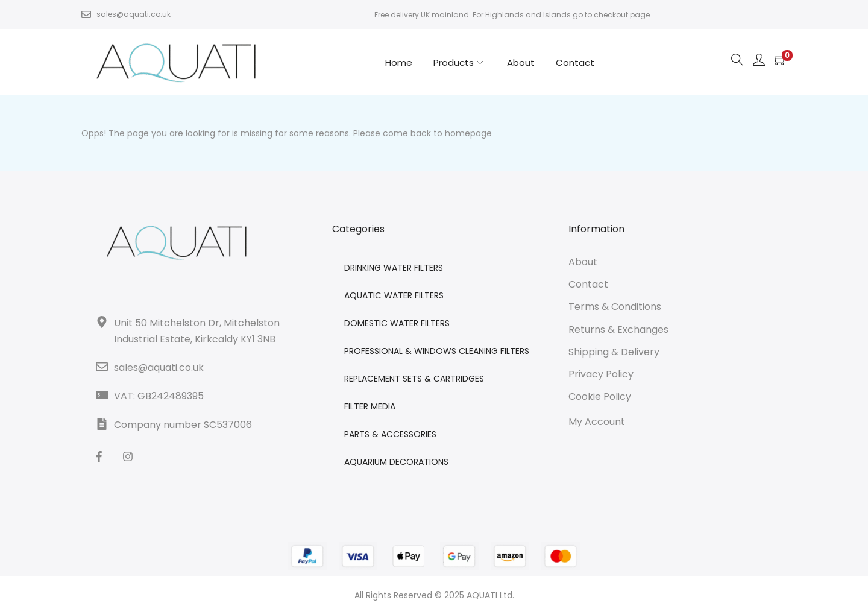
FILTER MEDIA (370, 406)
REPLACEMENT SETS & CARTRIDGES (414, 379)
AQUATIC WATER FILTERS (394, 295)
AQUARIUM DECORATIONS (396, 462)
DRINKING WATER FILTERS (394, 268)
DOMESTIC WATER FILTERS (397, 323)
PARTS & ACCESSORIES (390, 434)
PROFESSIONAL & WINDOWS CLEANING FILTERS (437, 351)
